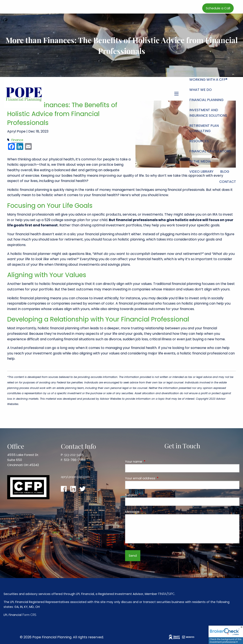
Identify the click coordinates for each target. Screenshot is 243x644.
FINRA (162, 594)
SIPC (171, 594)
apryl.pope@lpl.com (75, 477)
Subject (147, 495)
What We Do (201, 90)
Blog (225, 172)
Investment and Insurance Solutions (208, 113)
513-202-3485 (74, 455)
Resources (199, 141)
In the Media (200, 161)
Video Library (201, 172)
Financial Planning (206, 100)
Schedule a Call (218, 8)
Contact (228, 182)
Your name (150, 461)
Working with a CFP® (208, 80)
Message (148, 512)
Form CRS (29, 615)
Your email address (156, 478)
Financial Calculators (210, 151)
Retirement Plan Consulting (204, 128)
